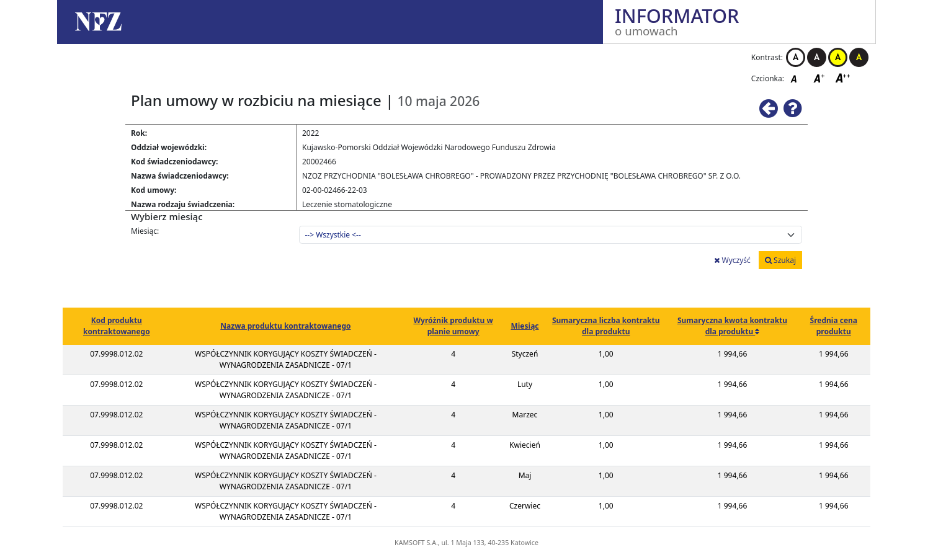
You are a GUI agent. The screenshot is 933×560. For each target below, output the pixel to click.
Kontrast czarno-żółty (859, 57)
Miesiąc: (145, 231)
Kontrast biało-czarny (796, 57)
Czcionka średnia (820, 78)
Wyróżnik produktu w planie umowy (453, 326)
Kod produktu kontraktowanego (117, 326)
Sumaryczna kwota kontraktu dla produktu (732, 326)
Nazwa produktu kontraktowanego (285, 326)
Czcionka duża (843, 78)
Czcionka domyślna (797, 78)
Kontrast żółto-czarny (838, 57)
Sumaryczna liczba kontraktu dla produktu (606, 326)
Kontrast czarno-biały (817, 57)
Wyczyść (732, 260)
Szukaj (780, 260)
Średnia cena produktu (834, 326)
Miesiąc (525, 326)
